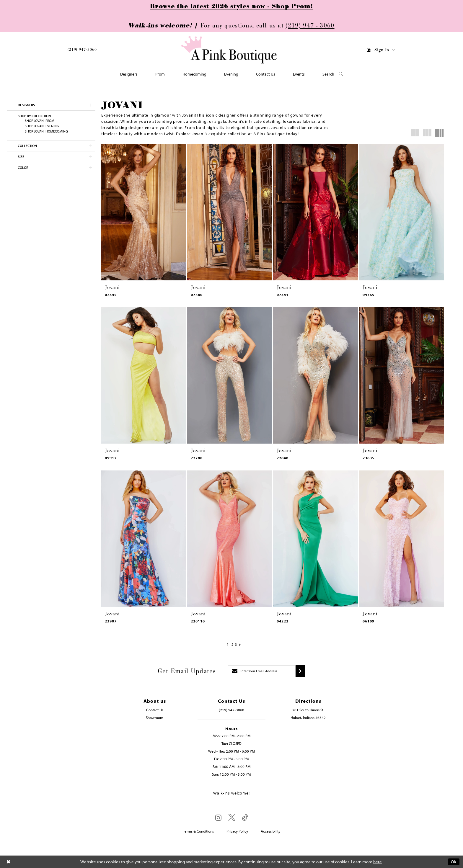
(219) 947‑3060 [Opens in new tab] (231, 710)
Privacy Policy (237, 831)
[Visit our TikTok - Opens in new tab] (245, 818)
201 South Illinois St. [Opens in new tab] (308, 710)
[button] (381, 51)
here (378, 862)
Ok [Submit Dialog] (454, 862)
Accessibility (270, 831)
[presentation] (144, 212)
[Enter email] (262, 671)
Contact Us (155, 710)
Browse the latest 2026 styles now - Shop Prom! (231, 6)
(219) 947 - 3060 (310, 26)
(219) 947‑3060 (82, 50)
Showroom (155, 717)
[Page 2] (231, 644)
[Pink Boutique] (229, 50)
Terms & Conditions (198, 831)
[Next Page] (242, 644)
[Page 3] (237, 644)
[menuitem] (82, 51)
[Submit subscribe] (300, 671)
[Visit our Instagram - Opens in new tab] (218, 818)
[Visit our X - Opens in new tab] (232, 818)
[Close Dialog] (9, 862)
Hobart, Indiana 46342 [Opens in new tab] (308, 717)
